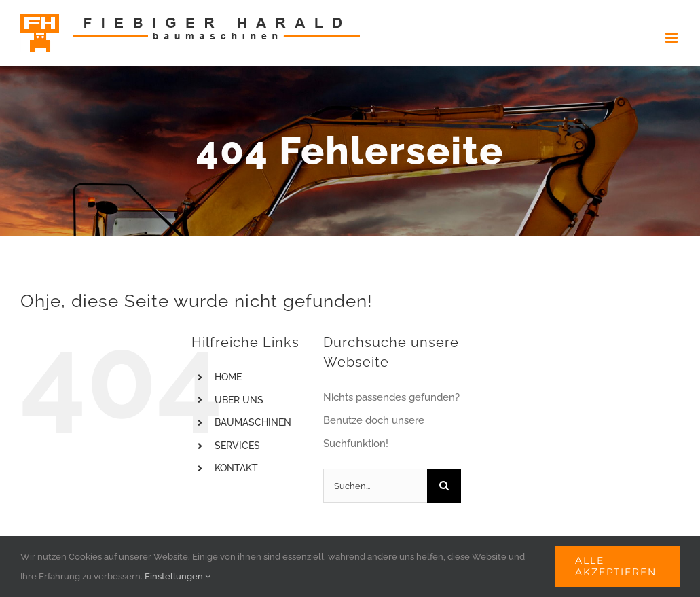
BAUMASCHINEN (253, 422)
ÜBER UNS (239, 400)
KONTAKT (236, 468)
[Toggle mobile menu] (673, 38)
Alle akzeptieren (616, 566)
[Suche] (444, 486)
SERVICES (237, 446)
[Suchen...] (375, 486)
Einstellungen (178, 576)
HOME (228, 377)
